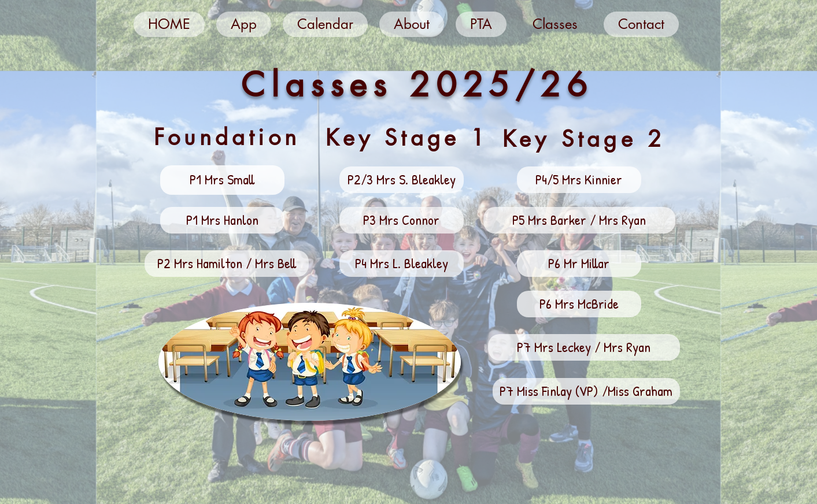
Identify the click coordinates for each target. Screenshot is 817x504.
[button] (222, 180)
